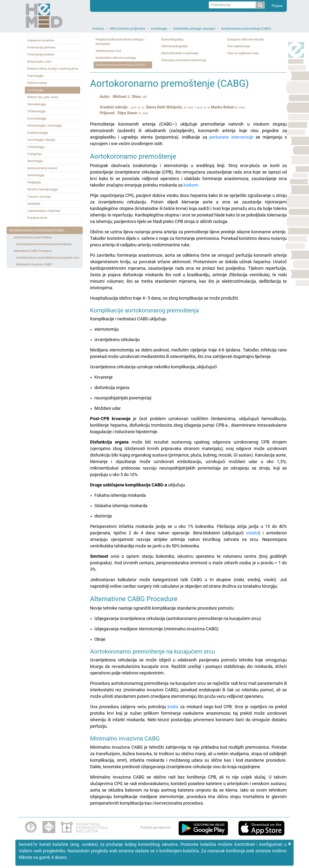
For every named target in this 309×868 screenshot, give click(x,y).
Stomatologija (37, 104)
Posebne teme (37, 218)
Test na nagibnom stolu (243, 53)
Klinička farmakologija (42, 189)
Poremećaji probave (41, 54)
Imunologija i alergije (41, 140)
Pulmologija (35, 76)
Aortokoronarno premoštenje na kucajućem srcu (48, 258)
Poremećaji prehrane (41, 47)
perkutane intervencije (231, 137)
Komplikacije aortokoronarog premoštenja (44, 244)
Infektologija (36, 147)
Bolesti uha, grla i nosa (43, 97)
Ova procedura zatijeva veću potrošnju (129, 707)
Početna (98, 29)
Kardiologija (159, 29)
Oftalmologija (36, 111)
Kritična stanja (37, 83)
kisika (173, 707)
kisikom (191, 185)
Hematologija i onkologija (44, 125)
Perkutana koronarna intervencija (184, 60)
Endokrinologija (38, 133)
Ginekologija (36, 175)
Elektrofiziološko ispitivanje (180, 53)
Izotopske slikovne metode (245, 39)
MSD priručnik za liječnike (127, 29)
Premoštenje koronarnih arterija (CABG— (188, 131)
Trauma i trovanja (39, 197)
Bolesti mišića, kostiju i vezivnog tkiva (53, 69)
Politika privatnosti (155, 828)
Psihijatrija (34, 154)
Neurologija (35, 161)
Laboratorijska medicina (44, 211)
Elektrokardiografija (174, 46)
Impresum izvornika (41, 40)
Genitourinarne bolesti (42, 168)
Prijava (277, 6)
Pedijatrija (34, 182)
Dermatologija (37, 118)
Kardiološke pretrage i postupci (194, 29)
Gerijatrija (34, 204)
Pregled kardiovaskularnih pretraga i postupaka (120, 42)
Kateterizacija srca (108, 51)
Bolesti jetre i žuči (39, 62)
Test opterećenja (238, 46)
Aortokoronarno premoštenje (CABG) (246, 29)
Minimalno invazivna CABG (34, 264)
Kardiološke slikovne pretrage (116, 58)
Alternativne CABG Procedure (33, 251)
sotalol (252, 533)
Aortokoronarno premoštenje (33, 237)
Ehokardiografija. (173, 39)
